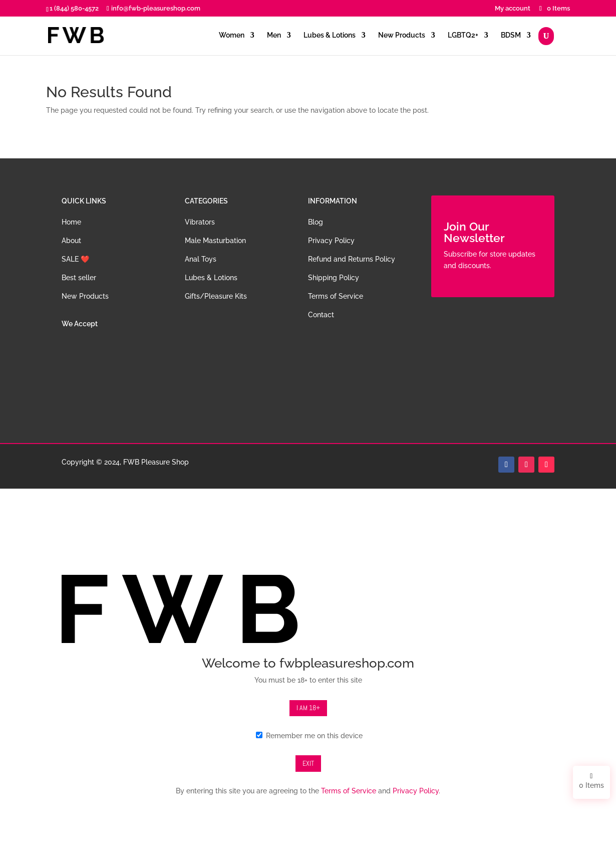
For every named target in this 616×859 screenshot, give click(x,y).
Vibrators (200, 222)
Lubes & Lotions (330, 35)
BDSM (511, 35)
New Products (402, 35)
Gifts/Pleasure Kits (216, 296)
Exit (308, 763)
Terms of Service (336, 296)
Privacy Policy (331, 241)
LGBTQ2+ (463, 35)
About (71, 241)
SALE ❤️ (75, 259)
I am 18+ (308, 708)
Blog (316, 222)
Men (274, 35)
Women (232, 35)
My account (513, 9)
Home (71, 222)
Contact (321, 315)
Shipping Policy (334, 278)
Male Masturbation (215, 241)
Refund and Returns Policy (352, 259)
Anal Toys (201, 259)
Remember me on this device (309, 736)
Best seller (79, 278)
